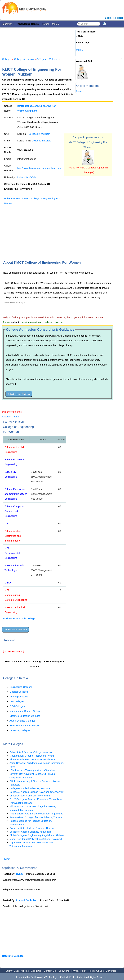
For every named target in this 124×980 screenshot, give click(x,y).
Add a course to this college (19, 618)
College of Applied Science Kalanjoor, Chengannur (36, 792)
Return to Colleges (13, 956)
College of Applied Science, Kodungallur (31, 832)
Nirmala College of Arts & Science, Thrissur (33, 759)
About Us (36, 971)
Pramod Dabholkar (27, 900)
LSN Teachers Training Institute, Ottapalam (32, 770)
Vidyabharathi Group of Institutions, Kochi (32, 756)
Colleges (7, 59)
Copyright (64, 971)
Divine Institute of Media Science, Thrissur (32, 828)
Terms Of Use (96, 971)
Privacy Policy (79, 971)
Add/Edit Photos (11, 417)
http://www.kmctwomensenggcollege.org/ (39, 168)
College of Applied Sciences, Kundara (30, 788)
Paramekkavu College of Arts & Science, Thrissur (36, 817)
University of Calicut (28, 177)
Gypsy (20, 874)
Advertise (111, 971)
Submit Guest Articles (17, 971)
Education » (8, 24)
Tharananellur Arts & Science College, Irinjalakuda (36, 814)
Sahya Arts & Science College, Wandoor (31, 752)
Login (108, 18)
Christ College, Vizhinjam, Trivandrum (30, 796)
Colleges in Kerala (24, 59)
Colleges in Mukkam (47, 59)
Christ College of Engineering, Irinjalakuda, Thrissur (37, 835)
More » (56, 24)
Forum (45, 24)
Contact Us (50, 971)
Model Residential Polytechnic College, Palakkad (36, 839)
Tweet (7, 859)
